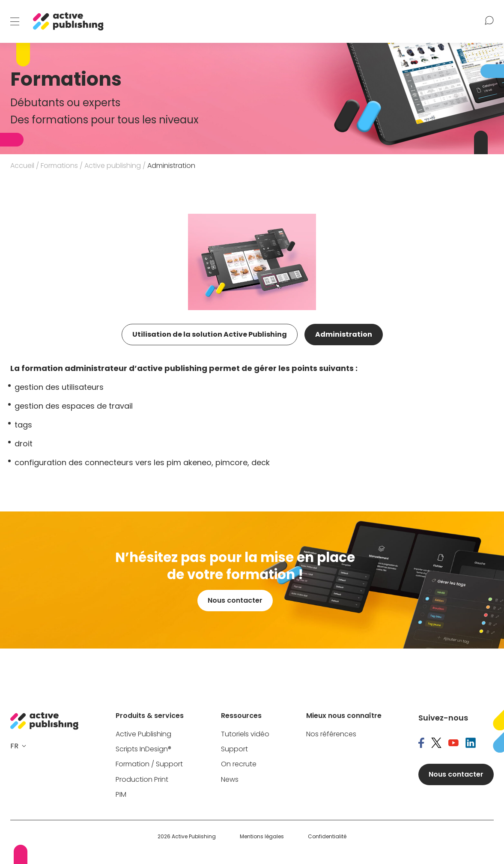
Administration (344, 334)
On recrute (239, 764)
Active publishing (113, 166)
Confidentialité (327, 837)
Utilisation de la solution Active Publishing (210, 334)
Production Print (142, 780)
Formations (59, 166)
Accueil (22, 166)
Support (234, 749)
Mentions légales (262, 837)
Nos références (331, 734)
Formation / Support (149, 764)
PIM (121, 795)
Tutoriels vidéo (245, 734)
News (230, 780)
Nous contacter (235, 600)
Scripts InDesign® (143, 749)
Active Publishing (143, 734)
